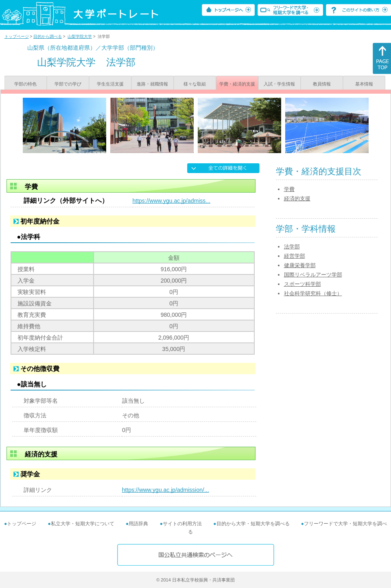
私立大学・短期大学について (83, 524)
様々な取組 (195, 84)
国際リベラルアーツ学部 (313, 275)
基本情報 (364, 84)
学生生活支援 (110, 84)
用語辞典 (138, 524)
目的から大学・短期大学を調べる (253, 524)
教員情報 (322, 84)
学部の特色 (25, 84)
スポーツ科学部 (303, 284)
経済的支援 (297, 199)
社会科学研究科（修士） (313, 293)
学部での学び (68, 84)
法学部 (292, 247)
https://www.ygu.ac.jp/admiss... (171, 201)
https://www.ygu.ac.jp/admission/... (166, 490)
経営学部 (295, 256)
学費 (289, 189)
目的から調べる (48, 36)
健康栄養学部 (300, 265)
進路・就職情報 (152, 84)
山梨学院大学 (80, 36)
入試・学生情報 (279, 84)
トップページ (17, 36)
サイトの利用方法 (182, 524)
